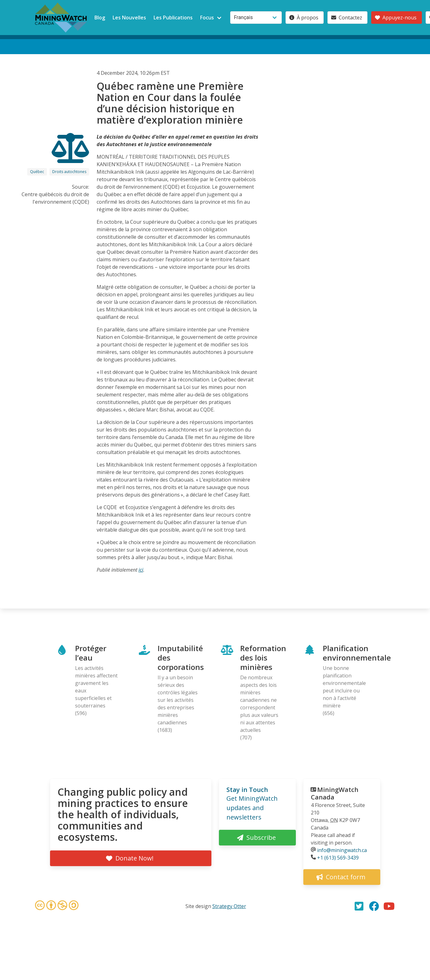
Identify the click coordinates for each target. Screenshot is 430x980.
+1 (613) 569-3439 (338, 858)
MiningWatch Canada (335, 793)
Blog (100, 18)
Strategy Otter (229, 906)
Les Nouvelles (129, 18)
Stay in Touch (247, 790)
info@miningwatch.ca (342, 850)
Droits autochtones (69, 172)
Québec (37, 172)
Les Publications (173, 18)
